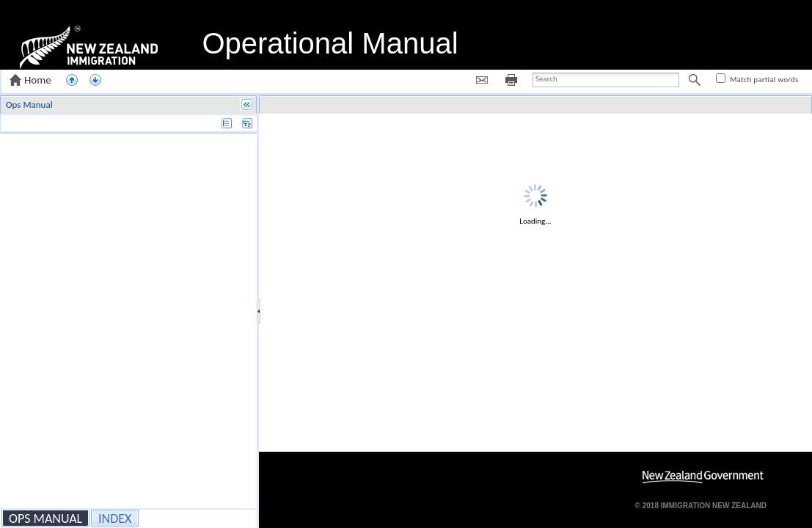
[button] (32, 80)
